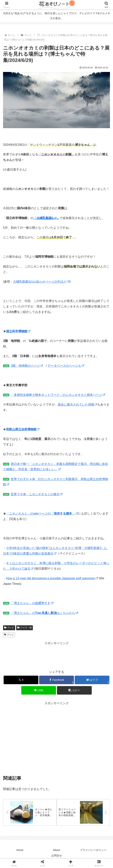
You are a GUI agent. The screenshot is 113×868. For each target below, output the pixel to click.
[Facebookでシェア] (56, 680)
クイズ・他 (24, 628)
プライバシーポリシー (93, 850)
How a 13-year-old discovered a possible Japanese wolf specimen (52, 578)
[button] (74, 690)
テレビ (9, 628)
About (56, 850)
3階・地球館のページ (27, 366)
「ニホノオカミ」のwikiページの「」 (42, 514)
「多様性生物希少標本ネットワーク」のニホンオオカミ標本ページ (58, 395)
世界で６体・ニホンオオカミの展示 (37, 494)
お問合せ (57, 856)
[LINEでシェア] (39, 690)
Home (20, 850)
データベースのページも (66, 366)
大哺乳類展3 (46, 218)
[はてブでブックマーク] (92, 680)
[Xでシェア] (21, 680)
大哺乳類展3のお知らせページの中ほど (41, 282)
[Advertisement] (56, 656)
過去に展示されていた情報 (77, 404)
